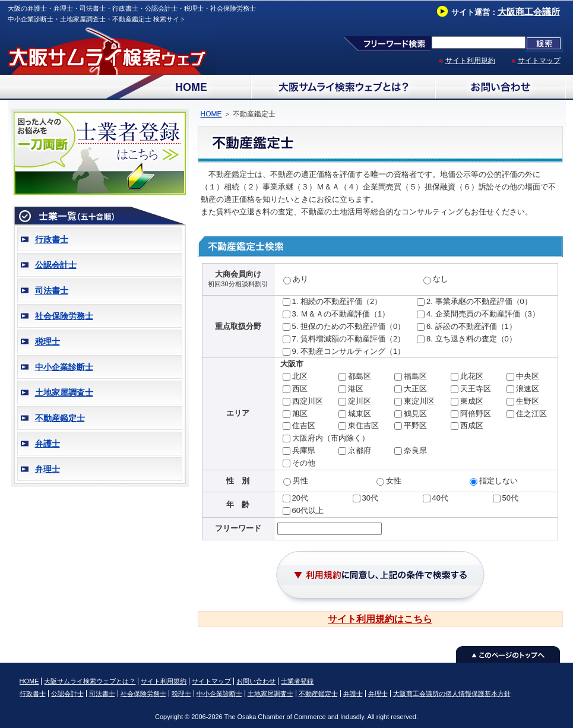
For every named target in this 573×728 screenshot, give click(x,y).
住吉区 (304, 425)
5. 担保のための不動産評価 (339, 326)
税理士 (48, 341)
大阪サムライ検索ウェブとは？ (90, 681)
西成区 (472, 425)
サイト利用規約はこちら (380, 619)
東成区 (472, 401)
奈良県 (415, 450)
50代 (510, 498)
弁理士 (48, 469)
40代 (440, 498)
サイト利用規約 (470, 61)
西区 (300, 389)
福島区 (415, 376)
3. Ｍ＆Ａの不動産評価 (331, 314)
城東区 (360, 414)
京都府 (360, 450)
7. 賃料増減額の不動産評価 (339, 339)
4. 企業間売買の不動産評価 (473, 314)
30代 (370, 498)
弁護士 (48, 444)
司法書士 (52, 290)
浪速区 (528, 389)
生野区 (528, 401)
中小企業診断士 (64, 367)
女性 (394, 481)
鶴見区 (415, 414)
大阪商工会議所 (529, 12)
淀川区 (360, 401)
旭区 (300, 414)
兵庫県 (304, 450)
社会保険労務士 (64, 316)
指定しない (498, 481)
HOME (211, 114)
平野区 (415, 425)
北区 (300, 376)
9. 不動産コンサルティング (339, 351)
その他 (304, 463)
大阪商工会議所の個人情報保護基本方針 (452, 694)
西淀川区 (308, 401)
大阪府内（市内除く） (331, 438)
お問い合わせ (256, 681)
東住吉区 (363, 425)
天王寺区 (476, 389)
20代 (300, 498)
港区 (356, 389)
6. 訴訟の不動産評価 (461, 326)
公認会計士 (56, 265)
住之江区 (531, 414)
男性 (300, 481)
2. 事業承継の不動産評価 (469, 301)
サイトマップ (539, 61)
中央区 (528, 376)
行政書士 (52, 239)
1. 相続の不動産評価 (327, 301)
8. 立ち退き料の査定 (461, 339)
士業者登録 (297, 681)
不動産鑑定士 (60, 418)
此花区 (472, 376)
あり (300, 279)
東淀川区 (419, 401)
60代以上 (308, 510)
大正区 (415, 389)
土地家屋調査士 (64, 393)
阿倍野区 (476, 414)
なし (441, 279)
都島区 (360, 376)
